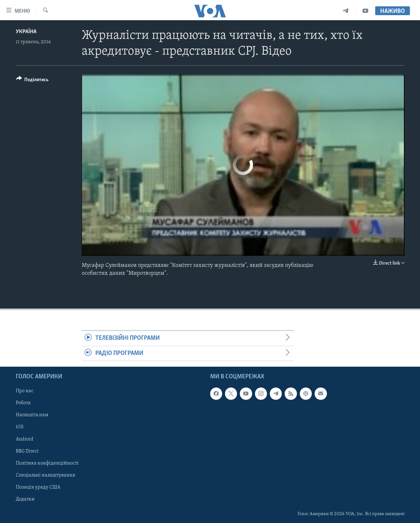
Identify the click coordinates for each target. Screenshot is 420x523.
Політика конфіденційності (47, 463)
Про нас (25, 391)
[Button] (33, 81)
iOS (20, 427)
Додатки (25, 499)
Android (25, 439)
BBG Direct (27, 451)
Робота (23, 403)
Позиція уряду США (38, 487)
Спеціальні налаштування (45, 475)
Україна (26, 32)
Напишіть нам (32, 415)
